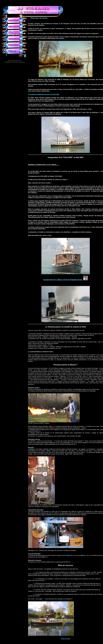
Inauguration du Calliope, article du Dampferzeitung (63, 280)
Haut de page (65, 638)
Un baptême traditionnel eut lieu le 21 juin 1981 (44, 94)
